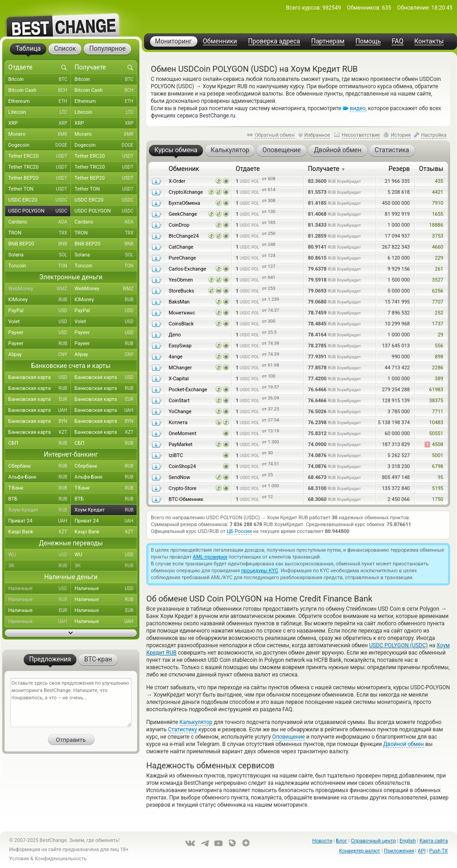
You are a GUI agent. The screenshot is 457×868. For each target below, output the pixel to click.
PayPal (40, 311)
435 (439, 181)
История (401, 135)
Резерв (399, 169)
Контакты (429, 41)
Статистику (182, 730)
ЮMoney (40, 300)
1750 (438, 499)
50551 (436, 434)
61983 (436, 390)
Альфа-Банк (40, 477)
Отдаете (248, 169)
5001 (438, 455)
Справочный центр (373, 841)
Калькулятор (196, 722)
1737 (438, 324)
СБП (40, 443)
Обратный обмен (275, 135)
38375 (436, 401)
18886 (436, 225)
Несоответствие (361, 135)
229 (439, 258)
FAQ (397, 41)
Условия (19, 859)
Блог (341, 841)
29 (441, 335)
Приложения (399, 851)
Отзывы (431, 169)
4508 (434, 445)
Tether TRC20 (40, 167)
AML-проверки (210, 557)
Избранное (317, 135)
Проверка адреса (274, 41)
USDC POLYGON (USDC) (399, 645)
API (422, 851)
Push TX (438, 851)
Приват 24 (40, 521)
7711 (438, 412)
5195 (438, 488)
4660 (438, 247)
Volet (40, 322)
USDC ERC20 (40, 200)
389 (439, 379)
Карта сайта (434, 841)
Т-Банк (40, 488)
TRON (40, 233)
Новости (322, 841)
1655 (438, 214)
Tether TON (40, 189)
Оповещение (288, 737)
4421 (438, 192)
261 (439, 269)
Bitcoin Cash (40, 91)
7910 (438, 203)
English (408, 841)
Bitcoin (40, 80)
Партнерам (328, 41)
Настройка (434, 135)
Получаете (327, 169)
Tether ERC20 (40, 156)
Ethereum (40, 101)
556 (439, 346)
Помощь (368, 41)
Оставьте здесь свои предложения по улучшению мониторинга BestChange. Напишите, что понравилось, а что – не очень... (71, 703)
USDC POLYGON (40, 211)
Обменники (220, 41)
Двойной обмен (404, 744)
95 (441, 477)
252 (439, 313)
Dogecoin (40, 145)
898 (439, 357)
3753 (438, 236)
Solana (40, 255)
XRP (40, 123)
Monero (40, 134)
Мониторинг (173, 41)
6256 (438, 291)
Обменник (184, 169)
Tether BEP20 (40, 178)
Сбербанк (40, 466)
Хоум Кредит (40, 510)
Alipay (40, 355)
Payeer (40, 333)
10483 (436, 423)
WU (40, 555)
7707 (438, 302)
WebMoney (40, 289)
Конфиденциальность (61, 859)
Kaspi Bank (40, 532)
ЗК (40, 566)
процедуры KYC (260, 571)
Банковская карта (40, 378)
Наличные (40, 589)
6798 (438, 466)
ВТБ (40, 499)
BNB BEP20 (40, 244)
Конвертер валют (360, 851)
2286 (438, 368)
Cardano (40, 222)
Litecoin (40, 112)
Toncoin (40, 266)
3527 (438, 280)
